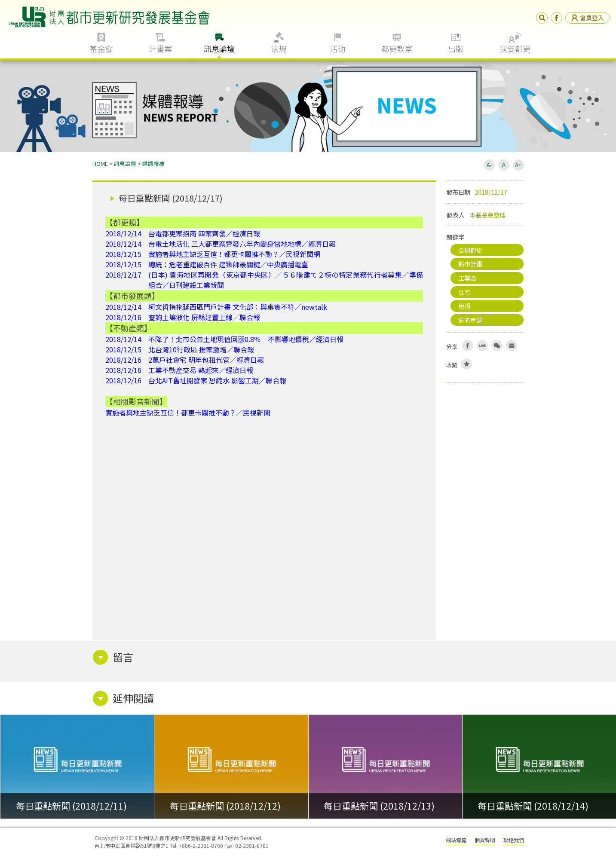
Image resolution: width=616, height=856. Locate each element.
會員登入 (587, 18)
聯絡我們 (514, 840)
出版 (456, 49)
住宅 (464, 292)
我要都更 (515, 49)
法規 (279, 49)
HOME (100, 164)
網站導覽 (456, 840)
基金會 (101, 49)
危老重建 (470, 320)
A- (489, 164)
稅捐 (464, 306)
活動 (337, 49)
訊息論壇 (219, 49)
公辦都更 (470, 250)
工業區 (467, 278)
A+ (518, 164)
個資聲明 (485, 840)
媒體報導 (153, 164)
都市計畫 (470, 264)
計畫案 (160, 49)
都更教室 (397, 49)
